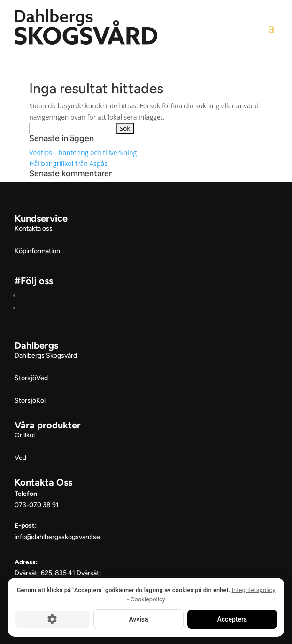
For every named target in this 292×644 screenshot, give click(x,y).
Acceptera (232, 619)
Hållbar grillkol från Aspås (68, 163)
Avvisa (138, 619)
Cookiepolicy (148, 599)
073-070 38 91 (37, 505)
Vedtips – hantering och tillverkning (83, 153)
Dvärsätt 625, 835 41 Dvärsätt (58, 573)
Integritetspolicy (254, 590)
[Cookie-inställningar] (52, 619)
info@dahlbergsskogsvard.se (57, 537)
